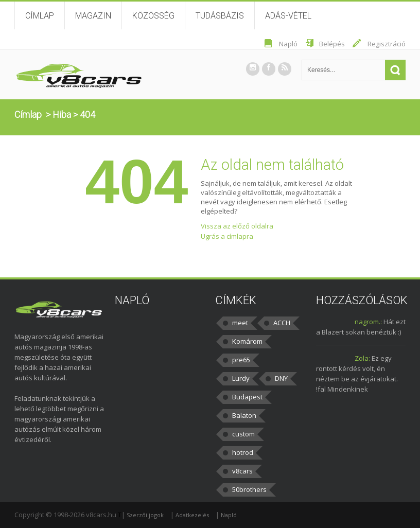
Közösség (153, 16)
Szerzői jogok (145, 515)
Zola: (362, 358)
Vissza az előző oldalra (237, 226)
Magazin (93, 16)
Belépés (332, 44)
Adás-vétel (288, 16)
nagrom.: (368, 322)
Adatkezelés (192, 515)
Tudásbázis (220, 16)
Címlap (40, 16)
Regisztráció (387, 44)
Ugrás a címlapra (227, 236)
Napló (288, 44)
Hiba (62, 115)
